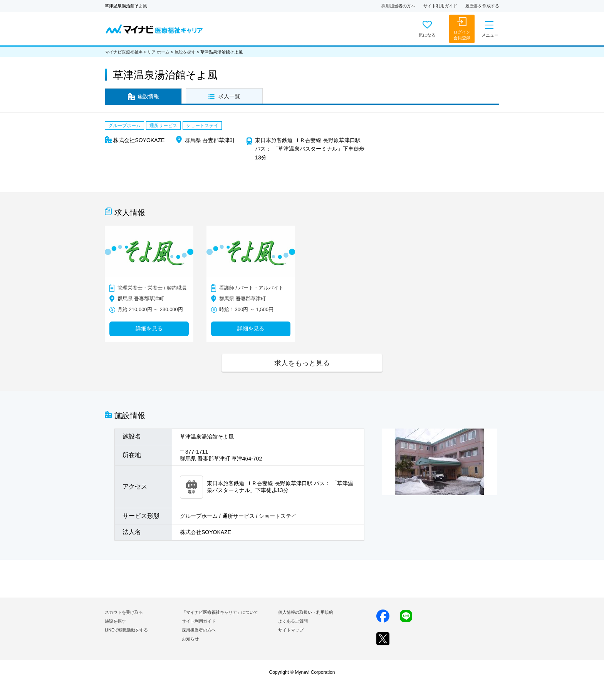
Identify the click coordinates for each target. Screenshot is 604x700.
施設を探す (185, 52)
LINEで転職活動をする (126, 630)
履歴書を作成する (482, 6)
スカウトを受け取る (124, 612)
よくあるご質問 (293, 621)
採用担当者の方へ (398, 6)
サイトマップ (291, 630)
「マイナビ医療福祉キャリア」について (220, 612)
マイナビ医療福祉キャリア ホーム (137, 52)
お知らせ (190, 639)
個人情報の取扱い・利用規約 (306, 612)
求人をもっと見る (302, 363)
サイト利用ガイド (440, 6)
